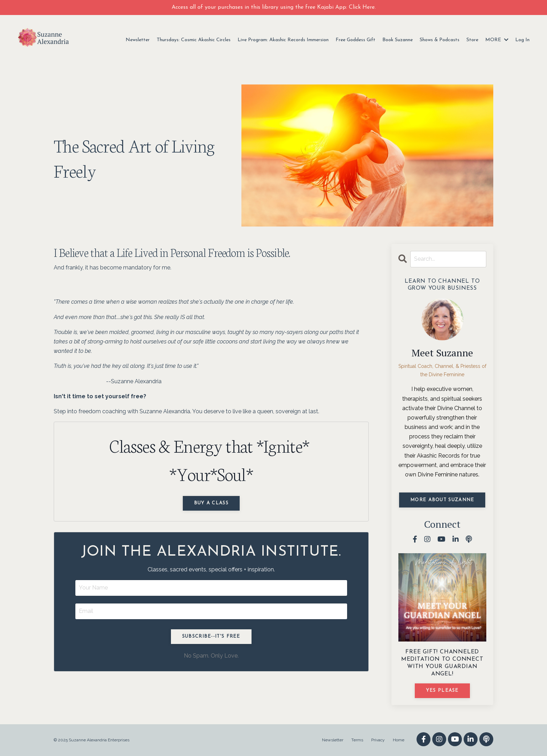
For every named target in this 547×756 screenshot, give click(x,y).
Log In (522, 40)
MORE (497, 40)
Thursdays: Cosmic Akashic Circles (194, 40)
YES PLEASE (442, 691)
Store (472, 40)
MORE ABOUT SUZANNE (442, 500)
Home (399, 740)
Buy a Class (211, 503)
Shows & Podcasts (440, 40)
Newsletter (138, 40)
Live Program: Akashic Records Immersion (283, 40)
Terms (357, 740)
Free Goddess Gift (355, 40)
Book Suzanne (398, 40)
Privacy (378, 740)
